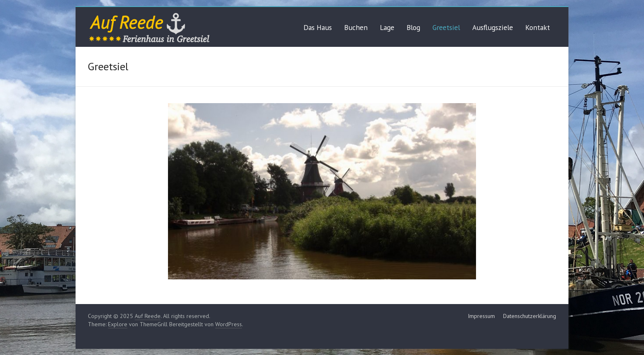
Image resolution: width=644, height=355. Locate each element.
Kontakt (538, 27)
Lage (387, 27)
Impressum (481, 316)
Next (461, 262)
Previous (442, 262)
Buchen (356, 27)
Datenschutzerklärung (530, 316)
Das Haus (318, 27)
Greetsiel (446, 27)
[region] (322, 191)
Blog (413, 27)
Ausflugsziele (493, 27)
